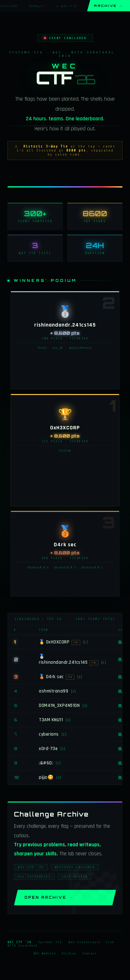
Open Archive (49, 900)
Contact (90, 955)
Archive (109, 6)
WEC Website (45, 955)
